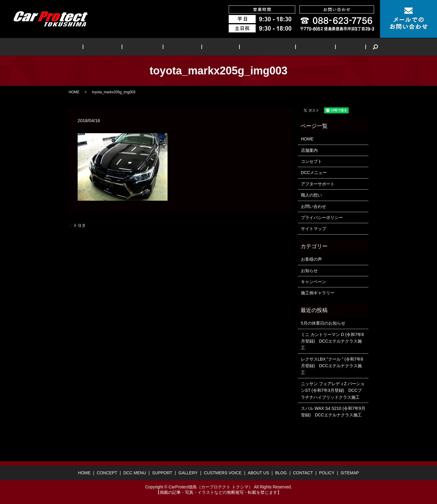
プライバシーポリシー (322, 217)
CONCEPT (118, 47)
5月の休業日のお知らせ (323, 323)
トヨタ (79, 225)
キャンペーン (314, 282)
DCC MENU (152, 47)
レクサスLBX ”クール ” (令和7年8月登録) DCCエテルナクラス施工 (332, 366)
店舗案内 (309, 150)
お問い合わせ (314, 206)
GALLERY (216, 47)
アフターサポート (318, 184)
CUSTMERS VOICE (257, 47)
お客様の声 (311, 259)
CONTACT (303, 473)
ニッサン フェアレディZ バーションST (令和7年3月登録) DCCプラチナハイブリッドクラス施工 (333, 390)
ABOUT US (299, 47)
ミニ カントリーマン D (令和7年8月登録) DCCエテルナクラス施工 (332, 341)
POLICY (327, 473)
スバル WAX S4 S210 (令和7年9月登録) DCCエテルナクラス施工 (333, 412)
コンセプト (311, 161)
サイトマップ (314, 229)
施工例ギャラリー (318, 293)
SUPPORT (185, 47)
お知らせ (309, 271)
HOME (91, 47)
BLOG (327, 47)
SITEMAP (350, 473)
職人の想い (311, 195)
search (349, 47)
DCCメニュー (314, 172)
